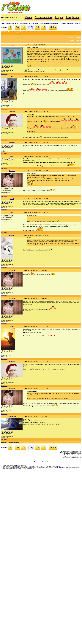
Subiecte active (44, 17)
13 (38, 27)
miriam (12, 45)
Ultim (53, 27)
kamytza (12, 143)
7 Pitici (11, 465)
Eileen (12, 326)
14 (44, 27)
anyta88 (12, 235)
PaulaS (12, 199)
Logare (59, 17)
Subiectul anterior (75, 37)
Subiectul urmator (75, 41)
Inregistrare (73, 17)
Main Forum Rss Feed (41, 462)
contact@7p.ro (30, 469)
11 (24, 27)
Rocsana (12, 171)
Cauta (29, 17)
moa (12, 77)
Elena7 (12, 156)
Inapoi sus (4, 74)
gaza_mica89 (12, 417)
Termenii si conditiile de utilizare (66, 468)
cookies (18, 468)
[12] (31, 27)
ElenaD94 (12, 112)
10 (17, 27)
